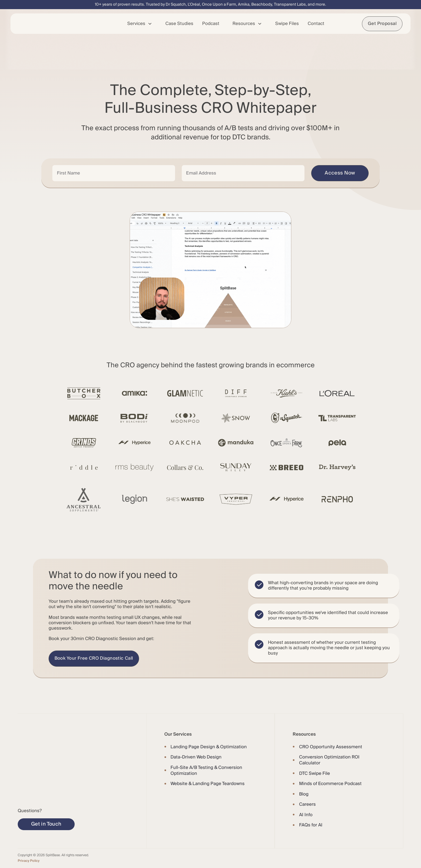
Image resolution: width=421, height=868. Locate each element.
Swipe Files (287, 24)
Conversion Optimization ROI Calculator (329, 760)
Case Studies (179, 24)
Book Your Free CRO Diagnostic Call (94, 658)
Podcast (211, 24)
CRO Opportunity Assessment (331, 747)
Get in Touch (46, 824)
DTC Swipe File (315, 773)
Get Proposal (382, 24)
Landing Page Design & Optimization (209, 747)
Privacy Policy (29, 861)
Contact (316, 24)
